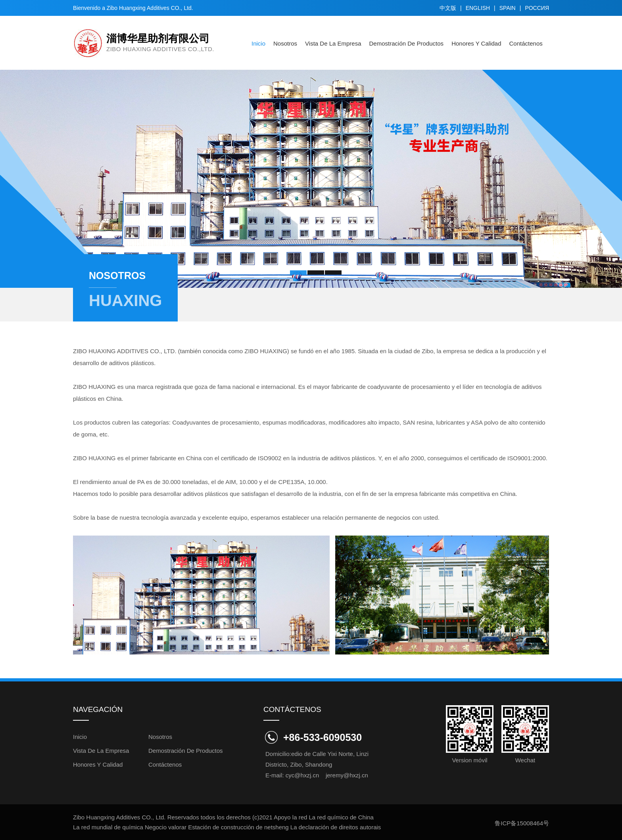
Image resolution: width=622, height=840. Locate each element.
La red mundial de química (108, 827)
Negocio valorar (166, 827)
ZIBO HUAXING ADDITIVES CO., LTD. (125, 351)
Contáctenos (526, 43)
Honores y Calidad (476, 43)
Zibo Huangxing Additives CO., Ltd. (149, 8)
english (478, 8)
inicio (258, 43)
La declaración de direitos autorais (336, 827)
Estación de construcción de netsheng (238, 827)
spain (508, 8)
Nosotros (285, 43)
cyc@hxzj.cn (302, 775)
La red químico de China (341, 817)
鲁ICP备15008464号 (522, 823)
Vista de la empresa (333, 43)
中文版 (448, 8)
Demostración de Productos (407, 43)
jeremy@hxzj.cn (347, 775)
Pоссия (537, 8)
